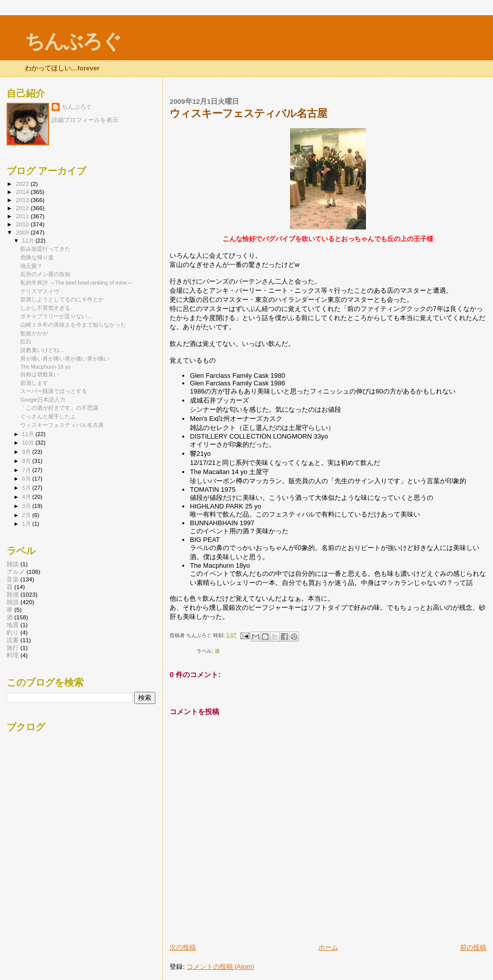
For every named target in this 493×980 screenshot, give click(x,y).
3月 (27, 506)
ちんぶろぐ (73, 41)
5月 (27, 488)
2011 (23, 216)
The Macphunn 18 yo (45, 367)
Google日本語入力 (43, 400)
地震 (13, 625)
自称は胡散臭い (40, 374)
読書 (13, 640)
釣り (13, 632)
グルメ (16, 572)
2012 (23, 208)
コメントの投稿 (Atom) (221, 967)
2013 (23, 200)
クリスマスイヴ (40, 291)
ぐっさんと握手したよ (48, 416)
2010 (23, 224)
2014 (23, 192)
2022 (23, 184)
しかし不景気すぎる (45, 308)
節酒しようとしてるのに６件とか (62, 299)
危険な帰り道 (37, 257)
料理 (13, 655)
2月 (27, 515)
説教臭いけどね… (43, 350)
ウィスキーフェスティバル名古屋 (62, 425)
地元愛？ (31, 266)
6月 (27, 479)
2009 (23, 232)
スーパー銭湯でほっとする (54, 391)
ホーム (328, 947)
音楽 (13, 579)
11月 (29, 434)
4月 (27, 497)
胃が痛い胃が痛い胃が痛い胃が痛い (65, 359)
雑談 (13, 564)
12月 (29, 241)
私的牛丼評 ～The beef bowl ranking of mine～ (76, 283)
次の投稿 (183, 947)
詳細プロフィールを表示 (85, 120)
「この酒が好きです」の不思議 (59, 408)
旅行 (13, 648)
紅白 (26, 341)
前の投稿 (473, 947)
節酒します (34, 383)
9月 (27, 452)
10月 (29, 443)
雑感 (13, 594)
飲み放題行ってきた (45, 249)
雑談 (13, 602)
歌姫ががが (34, 333)
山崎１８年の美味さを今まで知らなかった (73, 325)
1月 (27, 524)
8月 (27, 461)
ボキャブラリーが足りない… (56, 316)
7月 (27, 470)
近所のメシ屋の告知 (45, 274)
